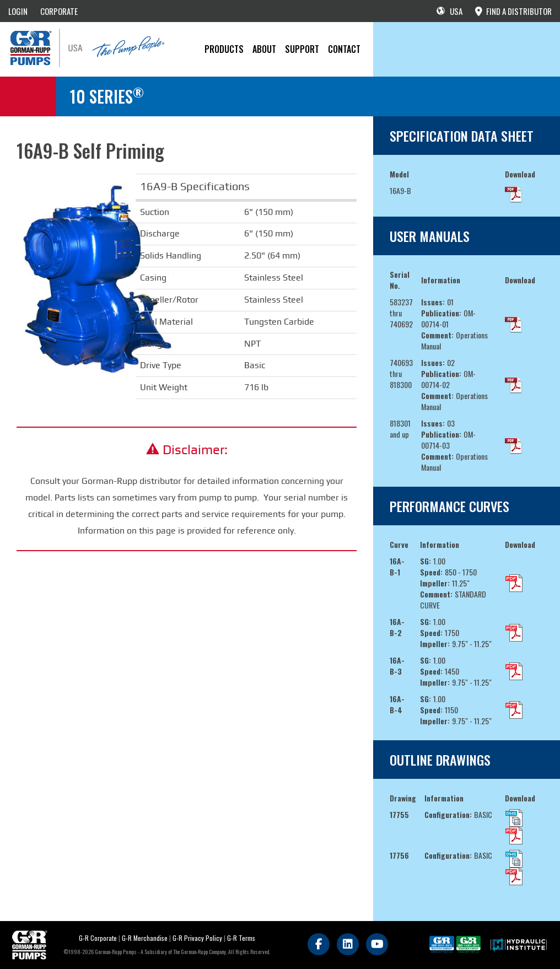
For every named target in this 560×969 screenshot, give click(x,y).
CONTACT (344, 49)
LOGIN (18, 11)
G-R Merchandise (145, 938)
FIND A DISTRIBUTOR (513, 11)
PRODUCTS (224, 49)
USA (449, 11)
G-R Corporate (98, 938)
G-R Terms (241, 938)
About (264, 49)
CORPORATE (59, 11)
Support (302, 49)
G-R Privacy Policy (197, 938)
